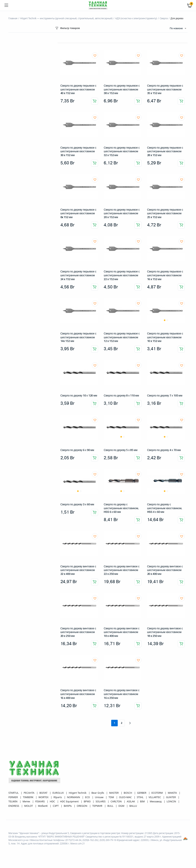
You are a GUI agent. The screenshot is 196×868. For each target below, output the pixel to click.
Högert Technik (78, 793)
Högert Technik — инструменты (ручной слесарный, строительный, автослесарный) (66, 18)
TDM (112, 797)
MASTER (114, 793)
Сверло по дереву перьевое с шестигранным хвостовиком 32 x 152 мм (122, 152)
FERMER (13, 797)
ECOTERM (157, 793)
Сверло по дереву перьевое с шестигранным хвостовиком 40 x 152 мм (78, 90)
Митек (27, 801)
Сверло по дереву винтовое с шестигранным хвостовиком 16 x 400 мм (78, 694)
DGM (122, 806)
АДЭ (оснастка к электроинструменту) (136, 18)
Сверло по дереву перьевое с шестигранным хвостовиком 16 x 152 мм (165, 275)
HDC (53, 801)
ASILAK (131, 801)
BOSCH (128, 793)
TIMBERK (28, 797)
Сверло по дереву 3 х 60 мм (77, 505)
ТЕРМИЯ (98, 806)
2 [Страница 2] (122, 723)
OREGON (82, 806)
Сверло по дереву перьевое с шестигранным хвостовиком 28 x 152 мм (165, 152)
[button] (95, 55)
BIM (143, 801)
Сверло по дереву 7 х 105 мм (165, 396)
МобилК (43, 806)
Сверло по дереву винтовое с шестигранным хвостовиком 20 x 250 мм (78, 632)
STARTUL (14, 793)
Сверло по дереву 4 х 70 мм (164, 450)
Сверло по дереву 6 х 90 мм (77, 450)
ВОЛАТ (44, 793)
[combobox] (178, 29)
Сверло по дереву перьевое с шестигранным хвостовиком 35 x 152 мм (165, 90)
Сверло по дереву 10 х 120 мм (79, 396)
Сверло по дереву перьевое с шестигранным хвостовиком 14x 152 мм (78, 337)
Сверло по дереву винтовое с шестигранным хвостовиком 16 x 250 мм (122, 694)
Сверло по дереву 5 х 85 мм (121, 450)
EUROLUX (58, 793)
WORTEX (44, 797)
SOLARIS (101, 801)
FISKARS (40, 801)
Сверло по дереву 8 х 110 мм (121, 396)
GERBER (142, 793)
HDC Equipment (70, 801)
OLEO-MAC (126, 797)
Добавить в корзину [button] (95, 101)
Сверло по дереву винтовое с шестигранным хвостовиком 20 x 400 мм (165, 570)
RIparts (58, 797)
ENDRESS (14, 806)
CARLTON (116, 801)
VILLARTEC (155, 797)
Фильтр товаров (67, 28)
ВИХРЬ (68, 806)
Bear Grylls (98, 793)
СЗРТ (56, 806)
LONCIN (172, 801)
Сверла (164, 18)
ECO (88, 797)
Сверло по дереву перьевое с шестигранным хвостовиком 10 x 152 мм (165, 337)
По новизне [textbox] (176, 29)
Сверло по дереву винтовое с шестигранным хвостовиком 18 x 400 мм (122, 632)
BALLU (133, 806)
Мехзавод (156, 801)
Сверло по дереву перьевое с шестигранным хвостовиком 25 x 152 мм (165, 214)
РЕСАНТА (29, 793)
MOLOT (29, 806)
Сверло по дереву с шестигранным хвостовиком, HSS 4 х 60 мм (165, 508)
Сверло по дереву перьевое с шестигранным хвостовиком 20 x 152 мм (122, 214)
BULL (111, 806)
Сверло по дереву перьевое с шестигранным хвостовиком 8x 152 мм (78, 214)
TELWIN (13, 801)
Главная (13, 18)
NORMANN (74, 797)
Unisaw (100, 797)
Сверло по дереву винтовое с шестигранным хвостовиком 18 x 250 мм (165, 632)
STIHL (140, 797)
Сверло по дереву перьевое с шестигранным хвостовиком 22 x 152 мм (122, 275)
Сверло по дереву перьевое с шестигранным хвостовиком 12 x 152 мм (122, 337)
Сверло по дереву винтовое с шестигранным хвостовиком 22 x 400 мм (78, 570)
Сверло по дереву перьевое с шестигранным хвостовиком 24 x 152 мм (78, 275)
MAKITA (173, 793)
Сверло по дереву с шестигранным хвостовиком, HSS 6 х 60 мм (121, 508)
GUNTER (171, 797)
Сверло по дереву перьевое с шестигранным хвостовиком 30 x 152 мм (78, 152)
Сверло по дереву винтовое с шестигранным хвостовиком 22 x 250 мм (122, 570)
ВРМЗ (87, 801)
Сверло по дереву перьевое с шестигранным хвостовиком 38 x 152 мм (122, 90)
